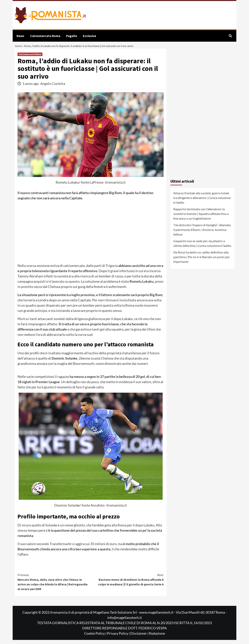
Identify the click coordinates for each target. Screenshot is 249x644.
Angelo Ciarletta (53, 88)
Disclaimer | (140, 637)
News (20, 36)
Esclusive (89, 36)
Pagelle (72, 36)
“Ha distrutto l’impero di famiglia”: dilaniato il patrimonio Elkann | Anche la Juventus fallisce (202, 234)
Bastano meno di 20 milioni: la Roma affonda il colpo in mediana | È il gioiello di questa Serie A (127, 583)
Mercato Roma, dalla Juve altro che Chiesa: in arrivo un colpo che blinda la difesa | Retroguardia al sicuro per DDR (54, 586)
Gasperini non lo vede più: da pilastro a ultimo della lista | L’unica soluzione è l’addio (202, 247)
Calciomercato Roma (45, 36)
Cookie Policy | (96, 637)
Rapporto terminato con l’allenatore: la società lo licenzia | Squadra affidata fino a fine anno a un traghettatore (201, 218)
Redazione (157, 637)
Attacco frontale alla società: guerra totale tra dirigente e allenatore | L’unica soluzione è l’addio (202, 202)
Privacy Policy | (119, 637)
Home (19, 48)
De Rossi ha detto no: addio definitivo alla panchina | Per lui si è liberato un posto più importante (201, 261)
